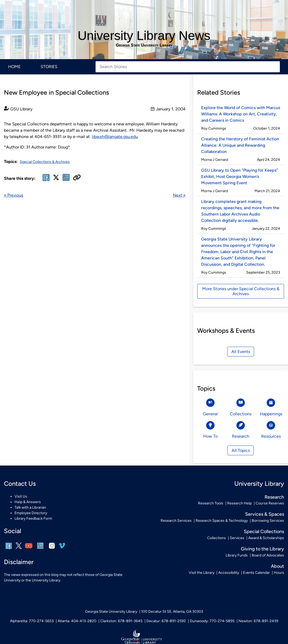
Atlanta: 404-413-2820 (77, 621)
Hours (279, 573)
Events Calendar (256, 573)
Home (14, 67)
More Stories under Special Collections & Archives (241, 291)
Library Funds (237, 555)
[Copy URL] (77, 178)
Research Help (239, 503)
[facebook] (46, 181)
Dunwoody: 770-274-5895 (212, 621)
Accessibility (229, 573)
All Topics (241, 450)
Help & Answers (28, 502)
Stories (49, 67)
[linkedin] (40, 549)
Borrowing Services (268, 521)
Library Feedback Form (33, 518)
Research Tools (211, 503)
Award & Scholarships (266, 538)
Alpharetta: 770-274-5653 (32, 621)
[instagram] (52, 549)
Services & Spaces (265, 514)
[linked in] (66, 181)
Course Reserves (270, 503)
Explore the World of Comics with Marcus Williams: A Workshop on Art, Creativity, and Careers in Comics (241, 114)
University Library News (144, 36)
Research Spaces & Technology (222, 521)
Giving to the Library (262, 549)
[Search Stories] (188, 67)
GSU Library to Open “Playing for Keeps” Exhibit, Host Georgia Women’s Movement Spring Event (240, 177)
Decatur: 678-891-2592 (166, 621)
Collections (217, 538)
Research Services (176, 521)
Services (237, 538)
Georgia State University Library (144, 45)
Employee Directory (31, 513)
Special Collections (264, 531)
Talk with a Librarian (30, 507)
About (277, 566)
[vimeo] (62, 548)
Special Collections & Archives (45, 162)
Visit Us (21, 496)
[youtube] (29, 549)
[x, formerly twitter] (56, 179)
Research (274, 497)
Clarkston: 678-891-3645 (121, 621)
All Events (241, 352)
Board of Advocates (268, 555)
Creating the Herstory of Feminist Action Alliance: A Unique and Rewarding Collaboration (240, 145)
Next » (179, 195)
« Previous (14, 195)
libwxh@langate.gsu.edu (115, 137)
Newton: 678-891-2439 (258, 621)
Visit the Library (202, 573)
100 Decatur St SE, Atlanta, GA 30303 (172, 612)
